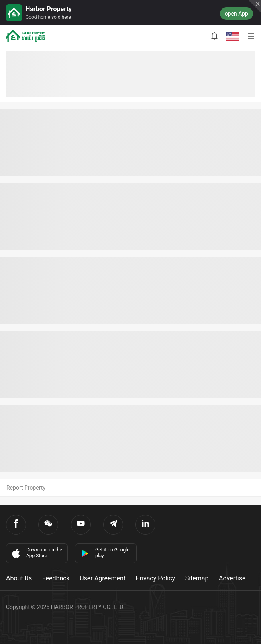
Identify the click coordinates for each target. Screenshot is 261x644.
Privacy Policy (156, 578)
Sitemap (197, 578)
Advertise (232, 578)
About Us (19, 578)
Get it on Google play (105, 553)
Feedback (56, 578)
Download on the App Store (36, 553)
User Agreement (103, 578)
